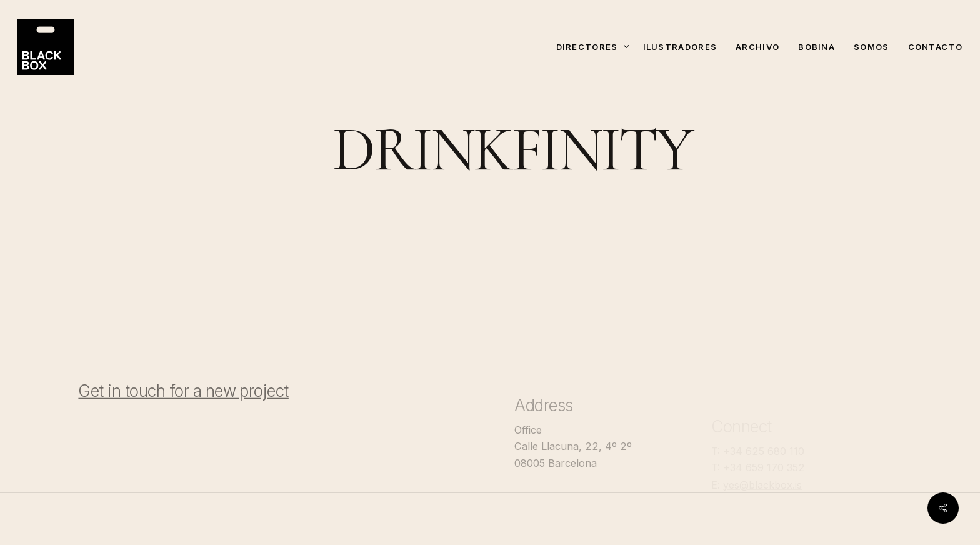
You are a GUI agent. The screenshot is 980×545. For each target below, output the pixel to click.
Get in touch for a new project (183, 405)
